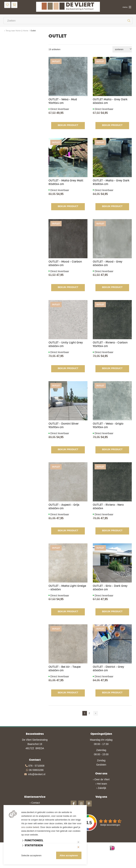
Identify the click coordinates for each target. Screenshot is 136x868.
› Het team (101, 784)
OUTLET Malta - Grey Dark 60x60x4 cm (110, 101)
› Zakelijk (101, 788)
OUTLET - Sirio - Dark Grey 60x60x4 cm (110, 588)
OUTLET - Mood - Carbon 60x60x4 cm (65, 264)
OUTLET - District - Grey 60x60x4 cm (108, 669)
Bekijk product (68, 125)
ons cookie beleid (30, 827)
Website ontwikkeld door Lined (41, 866)
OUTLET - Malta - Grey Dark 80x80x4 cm (111, 182)
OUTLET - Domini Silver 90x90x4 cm (64, 426)
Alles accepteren (69, 855)
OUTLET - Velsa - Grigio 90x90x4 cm (108, 426)
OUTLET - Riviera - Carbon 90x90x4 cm (110, 345)
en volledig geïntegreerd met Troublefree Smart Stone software (82, 866)
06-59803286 (36, 770)
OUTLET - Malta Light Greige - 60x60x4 (67, 588)
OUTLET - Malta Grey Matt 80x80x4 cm (66, 182)
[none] (129, 21)
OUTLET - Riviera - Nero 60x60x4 (108, 507)
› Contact (35, 803)
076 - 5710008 (36, 766)
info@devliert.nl (37, 774)
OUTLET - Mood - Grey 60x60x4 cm (108, 264)
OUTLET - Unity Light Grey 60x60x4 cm (66, 345)
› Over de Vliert (101, 779)
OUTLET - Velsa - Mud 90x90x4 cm (63, 101)
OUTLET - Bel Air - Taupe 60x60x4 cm (65, 669)
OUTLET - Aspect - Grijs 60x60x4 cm (64, 507)
